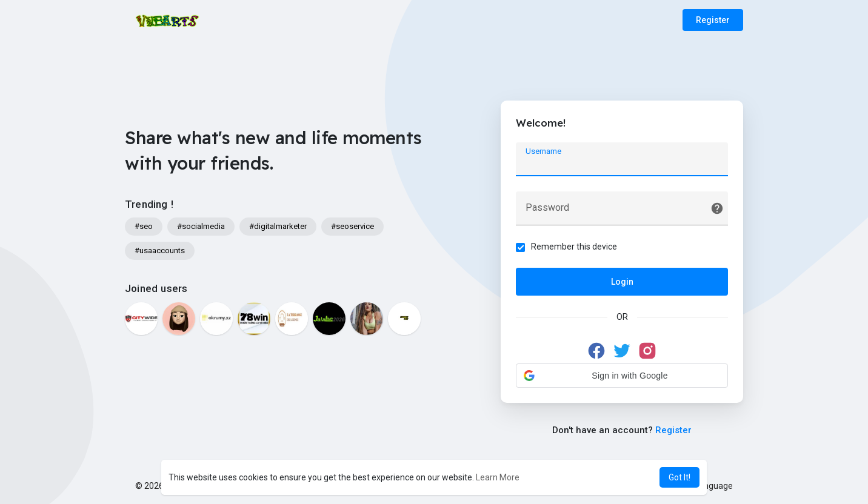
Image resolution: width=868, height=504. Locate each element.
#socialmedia (201, 226)
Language (709, 486)
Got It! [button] (679, 477)
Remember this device (574, 247)
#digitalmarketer (278, 226)
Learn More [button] (498, 477)
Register (713, 20)
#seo (144, 226)
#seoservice (352, 226)
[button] (622, 376)
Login (622, 282)
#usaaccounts (160, 250)
